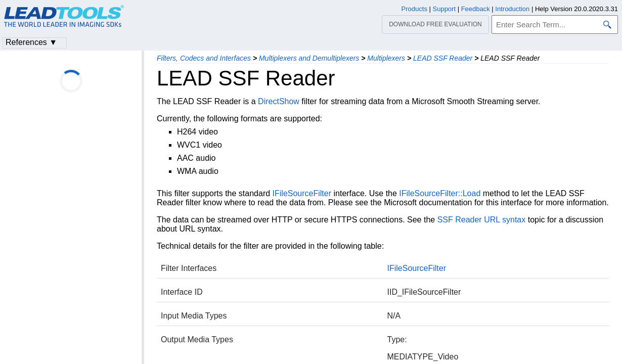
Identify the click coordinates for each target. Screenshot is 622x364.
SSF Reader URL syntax (482, 220)
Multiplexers (386, 58)
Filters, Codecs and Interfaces (204, 58)
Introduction (512, 9)
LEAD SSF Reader (443, 58)
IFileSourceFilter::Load (440, 193)
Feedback (476, 9)
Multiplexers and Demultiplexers (309, 58)
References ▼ (31, 42)
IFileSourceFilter (302, 193)
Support (445, 9)
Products (414, 9)
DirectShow (279, 101)
